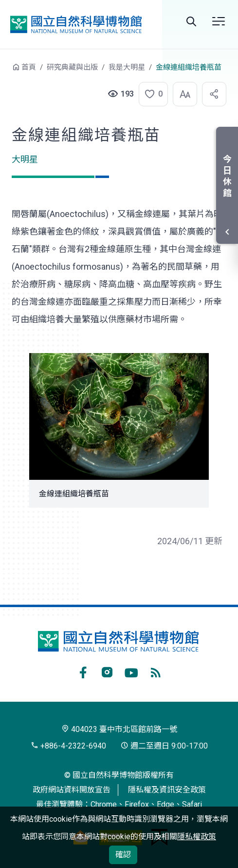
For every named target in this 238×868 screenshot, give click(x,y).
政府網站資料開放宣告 (72, 790)
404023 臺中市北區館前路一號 (119, 729)
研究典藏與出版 (72, 67)
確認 (123, 855)
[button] (150, 94)
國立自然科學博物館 (76, 24)
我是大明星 (127, 67)
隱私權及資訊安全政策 (167, 790)
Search (191, 21)
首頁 (29, 67)
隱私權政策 (197, 837)
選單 (219, 21)
